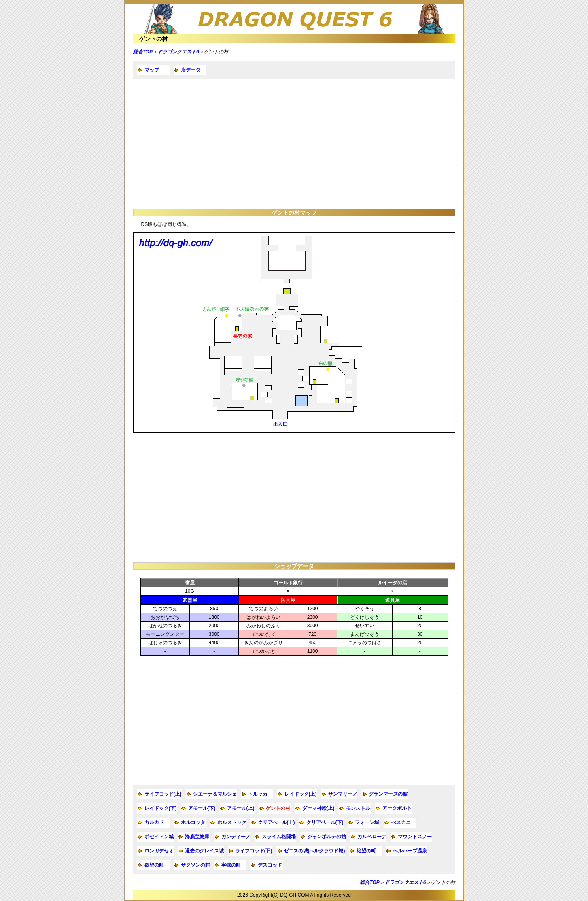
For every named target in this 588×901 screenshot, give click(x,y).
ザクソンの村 (195, 865)
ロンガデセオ (159, 851)
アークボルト (397, 808)
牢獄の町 (231, 865)
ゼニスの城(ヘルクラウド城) (314, 851)
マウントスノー (415, 837)
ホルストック (232, 822)
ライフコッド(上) (163, 794)
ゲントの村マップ (294, 213)
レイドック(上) (301, 794)
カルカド (154, 822)
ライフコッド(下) (254, 851)
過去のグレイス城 (204, 851)
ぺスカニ (401, 822)
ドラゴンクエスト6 (178, 52)
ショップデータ (294, 566)
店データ (191, 70)
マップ (152, 70)
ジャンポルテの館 (327, 837)
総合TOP (143, 52)
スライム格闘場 (279, 837)
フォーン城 (367, 822)
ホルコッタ (193, 822)
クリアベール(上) (276, 822)
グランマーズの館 (388, 794)
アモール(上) (241, 808)
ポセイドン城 (159, 837)
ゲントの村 (153, 39)
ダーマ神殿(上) (318, 808)
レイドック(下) (161, 808)
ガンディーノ (236, 837)
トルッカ (258, 794)
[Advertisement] (294, 144)
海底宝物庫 (197, 837)
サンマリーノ (343, 794)
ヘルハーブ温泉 (410, 851)
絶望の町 (366, 851)
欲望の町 (154, 865)
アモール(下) (202, 808)
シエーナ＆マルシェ (215, 794)
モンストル (358, 808)
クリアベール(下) (325, 822)
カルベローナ (372, 837)
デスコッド (270, 865)
